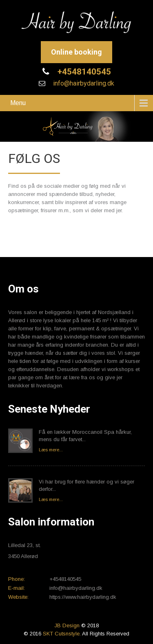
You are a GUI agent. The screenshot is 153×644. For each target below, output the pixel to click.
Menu (18, 103)
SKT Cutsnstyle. (62, 634)
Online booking (76, 52)
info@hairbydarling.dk (83, 83)
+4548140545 (83, 72)
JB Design (67, 625)
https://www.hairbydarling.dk (83, 597)
